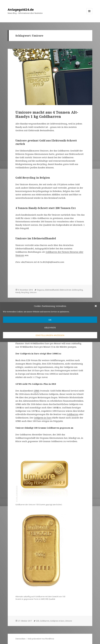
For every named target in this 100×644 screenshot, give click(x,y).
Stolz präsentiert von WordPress (41, 639)
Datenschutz (20, 639)
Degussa (41, 290)
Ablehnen (50, 327)
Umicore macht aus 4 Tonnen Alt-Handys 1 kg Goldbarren (47, 114)
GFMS (36, 391)
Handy (18, 292)
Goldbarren (72, 414)
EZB (38, 621)
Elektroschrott (65, 290)
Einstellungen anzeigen (50, 335)
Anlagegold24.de (21, 9)
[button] (96, 306)
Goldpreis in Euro (43, 418)
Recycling (25, 292)
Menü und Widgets (89, 14)
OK (50, 320)
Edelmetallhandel (52, 290)
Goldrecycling (77, 290)
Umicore (33, 292)
